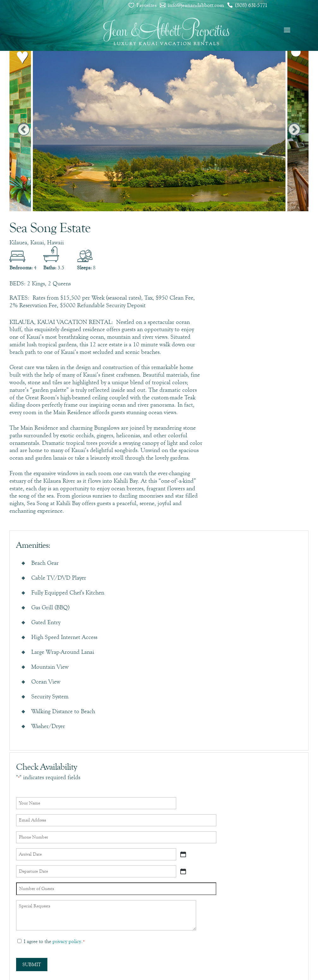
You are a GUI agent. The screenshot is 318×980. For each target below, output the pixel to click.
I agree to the (54, 941)
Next (294, 130)
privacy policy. (67, 941)
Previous (24, 130)
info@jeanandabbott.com (196, 5)
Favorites (147, 5)
